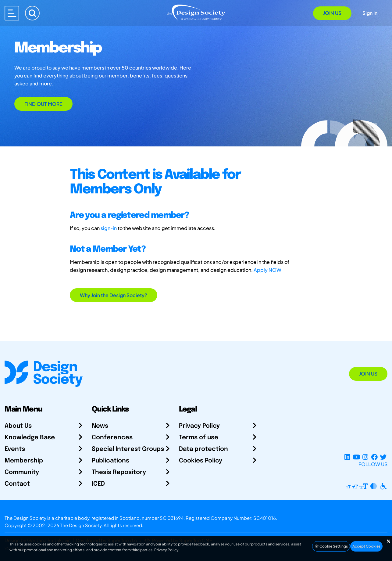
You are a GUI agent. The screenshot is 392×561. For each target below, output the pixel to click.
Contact (17, 484)
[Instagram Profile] (365, 457)
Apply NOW (267, 270)
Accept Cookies (366, 546)
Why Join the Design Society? (114, 295)
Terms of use (199, 438)
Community (22, 472)
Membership (24, 461)
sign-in (109, 228)
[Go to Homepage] (196, 13)
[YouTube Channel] (356, 457)
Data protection (203, 449)
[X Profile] (383, 457)
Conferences (112, 438)
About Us (18, 426)
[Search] (32, 13)
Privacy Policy (199, 426)
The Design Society (81, 525)
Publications (110, 461)
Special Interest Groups (128, 449)
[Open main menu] (12, 13)
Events (15, 449)
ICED (98, 484)
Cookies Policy (201, 461)
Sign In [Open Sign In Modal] (370, 13)
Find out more (43, 104)
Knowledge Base (30, 438)
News (100, 426)
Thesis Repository (119, 472)
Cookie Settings (331, 546)
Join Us (332, 13)
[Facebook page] (374, 457)
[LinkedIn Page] (347, 457)
